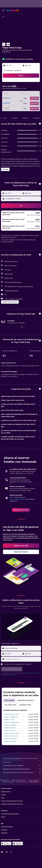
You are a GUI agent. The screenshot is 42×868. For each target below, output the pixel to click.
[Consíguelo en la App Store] (18, 843)
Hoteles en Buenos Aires (11, 714)
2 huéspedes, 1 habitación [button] (13, 71)
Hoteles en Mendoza (8, 782)
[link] (21, 510)
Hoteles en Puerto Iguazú (11, 733)
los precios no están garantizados (12, 760)
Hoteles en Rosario (9, 731)
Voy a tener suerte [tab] (10, 705)
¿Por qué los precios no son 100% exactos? (22, 772)
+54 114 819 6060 (8, 56)
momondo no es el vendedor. (22, 765)
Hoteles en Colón (9, 720)
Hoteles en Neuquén (10, 739)
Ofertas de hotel (5, 780)
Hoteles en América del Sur (19, 780)
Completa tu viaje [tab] (25, 705)
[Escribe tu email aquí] (23, 659)
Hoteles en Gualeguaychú (12, 722)
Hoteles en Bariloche (10, 725)
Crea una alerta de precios (18, 499)
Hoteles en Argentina (34, 780)
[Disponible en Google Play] (6, 843)
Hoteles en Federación (11, 717)
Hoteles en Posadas (10, 741)
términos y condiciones (32, 673)
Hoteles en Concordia (10, 736)
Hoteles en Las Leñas (22, 782)
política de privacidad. (11, 675)
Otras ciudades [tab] (9, 700)
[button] (3, 10)
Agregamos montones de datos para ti (22, 769)
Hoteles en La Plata (9, 728)
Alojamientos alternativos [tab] (26, 700)
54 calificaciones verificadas (23, 59)
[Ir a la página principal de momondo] (13, 10)
